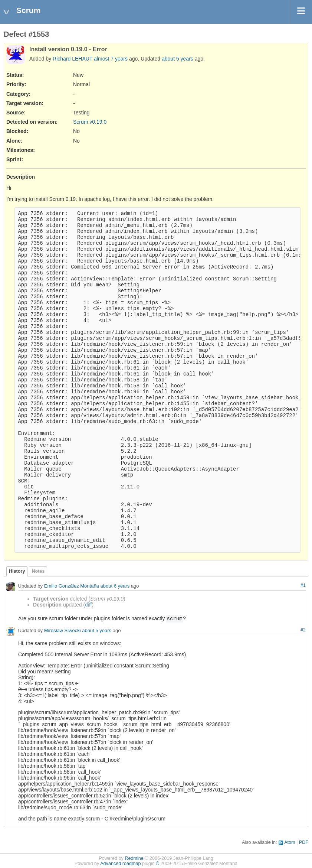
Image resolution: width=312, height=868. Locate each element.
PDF (304, 842)
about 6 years (115, 586)
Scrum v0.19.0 (90, 122)
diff (88, 605)
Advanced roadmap (120, 864)
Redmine (134, 858)
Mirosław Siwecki (63, 631)
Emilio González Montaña (72, 586)
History (17, 571)
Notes (38, 571)
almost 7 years (111, 59)
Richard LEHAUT (73, 59)
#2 (303, 630)
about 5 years (178, 59)
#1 (303, 585)
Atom (290, 842)
